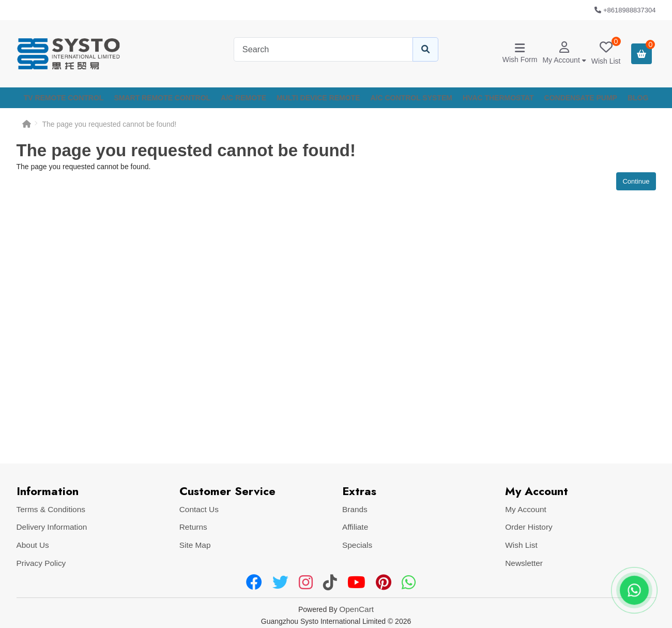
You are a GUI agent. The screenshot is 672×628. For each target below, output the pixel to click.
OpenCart (356, 609)
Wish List (521, 545)
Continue (636, 181)
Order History (529, 527)
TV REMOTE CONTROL (64, 98)
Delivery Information (52, 527)
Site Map (195, 545)
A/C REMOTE (243, 98)
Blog (638, 98)
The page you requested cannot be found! (110, 124)
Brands (355, 509)
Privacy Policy (41, 563)
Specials (357, 545)
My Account (526, 509)
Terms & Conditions (51, 509)
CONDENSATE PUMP (581, 98)
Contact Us (199, 509)
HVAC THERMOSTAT (498, 98)
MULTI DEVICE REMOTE (318, 98)
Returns (193, 527)
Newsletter (524, 563)
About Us (33, 545)
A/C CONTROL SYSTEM (411, 98)
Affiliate (355, 527)
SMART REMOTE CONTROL (162, 98)
